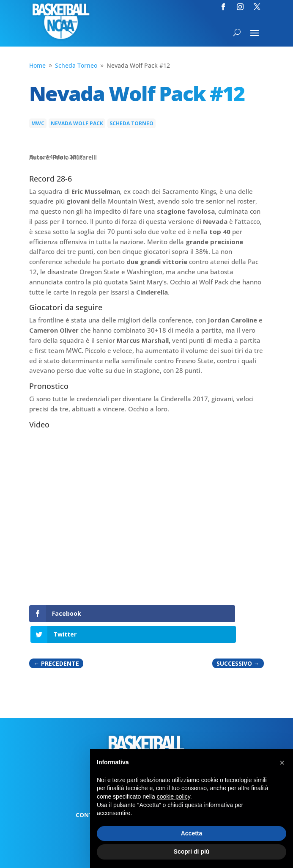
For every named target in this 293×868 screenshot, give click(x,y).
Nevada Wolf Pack (77, 123)
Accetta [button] (192, 833)
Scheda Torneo (131, 123)
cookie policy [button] (174, 796)
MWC (38, 123)
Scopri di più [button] (192, 851)
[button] (282, 763)
